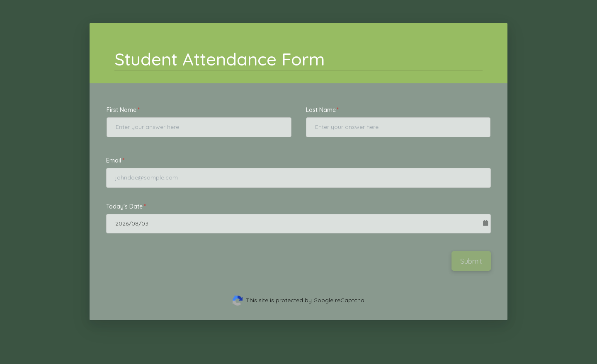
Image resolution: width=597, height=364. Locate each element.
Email (114, 160)
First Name (121, 110)
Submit (471, 261)
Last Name (321, 110)
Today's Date (124, 206)
